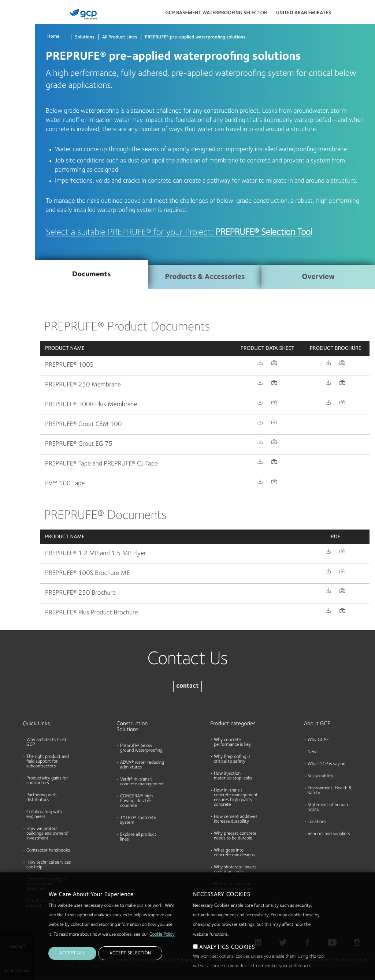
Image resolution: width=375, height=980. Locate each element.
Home (53, 37)
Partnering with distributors (41, 798)
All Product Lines (120, 38)
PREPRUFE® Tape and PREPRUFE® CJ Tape (101, 464)
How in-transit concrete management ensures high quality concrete (236, 798)
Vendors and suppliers (329, 834)
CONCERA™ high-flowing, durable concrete (138, 801)
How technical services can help (49, 865)
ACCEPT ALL (72, 953)
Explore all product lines (138, 837)
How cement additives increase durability (236, 819)
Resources (14, 80)
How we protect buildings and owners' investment (47, 834)
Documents (16, 52)
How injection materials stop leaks (233, 776)
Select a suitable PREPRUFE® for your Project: (179, 233)
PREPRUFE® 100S (69, 365)
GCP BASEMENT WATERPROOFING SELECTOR (216, 13)
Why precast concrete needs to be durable (235, 836)
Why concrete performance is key (232, 743)
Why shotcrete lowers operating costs (235, 870)
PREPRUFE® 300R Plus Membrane (91, 405)
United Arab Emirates (304, 13)
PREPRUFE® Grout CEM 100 (83, 424)
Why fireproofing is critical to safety (232, 759)
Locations (317, 822)
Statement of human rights (328, 808)
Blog (8, 136)
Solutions (85, 38)
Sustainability (320, 776)
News (313, 752)
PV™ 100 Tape (65, 484)
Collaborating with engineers (44, 815)
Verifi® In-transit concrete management (142, 782)
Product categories (233, 724)
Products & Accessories (205, 277)
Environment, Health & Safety (330, 791)
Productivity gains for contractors (47, 781)
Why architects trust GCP (46, 743)
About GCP (317, 724)
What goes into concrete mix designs (234, 853)
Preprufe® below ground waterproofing (141, 748)
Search (349, 15)
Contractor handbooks (48, 851)
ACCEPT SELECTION (130, 953)
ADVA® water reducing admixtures (142, 765)
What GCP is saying (326, 764)
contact (187, 686)
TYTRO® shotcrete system (138, 820)
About (10, 108)
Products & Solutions (15, 21)
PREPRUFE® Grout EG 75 (79, 444)
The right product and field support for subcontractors (48, 762)
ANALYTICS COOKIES (227, 947)
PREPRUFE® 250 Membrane (83, 385)
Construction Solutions (132, 727)
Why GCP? (318, 740)
